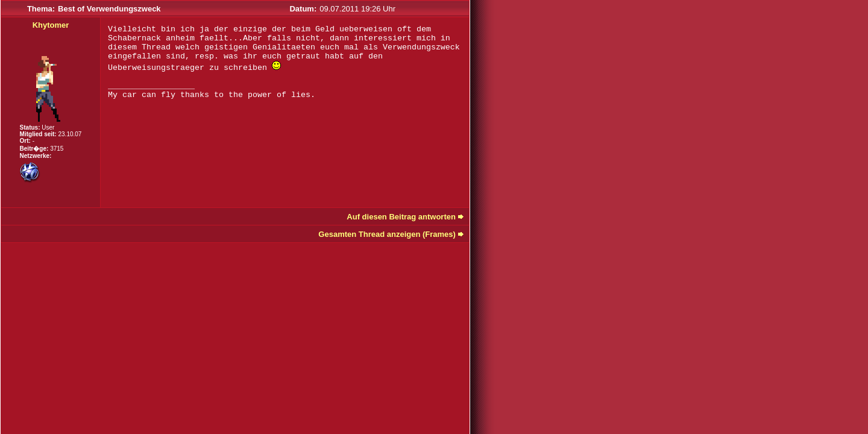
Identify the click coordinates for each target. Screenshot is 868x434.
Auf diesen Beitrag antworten (401, 217)
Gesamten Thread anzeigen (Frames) (387, 234)
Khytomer (51, 25)
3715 (57, 149)
